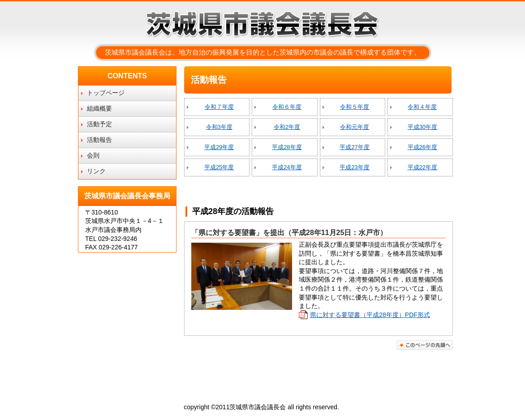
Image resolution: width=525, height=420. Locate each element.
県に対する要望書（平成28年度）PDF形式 (370, 315)
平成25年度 (219, 167)
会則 (93, 155)
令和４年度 (422, 107)
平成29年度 (219, 147)
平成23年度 (354, 167)
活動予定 (99, 124)
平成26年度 (422, 147)
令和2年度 (287, 127)
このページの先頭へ (425, 345)
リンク (96, 171)
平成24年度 (287, 167)
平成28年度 (287, 147)
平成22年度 (422, 167)
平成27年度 (354, 147)
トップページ (106, 93)
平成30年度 (422, 127)
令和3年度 (219, 127)
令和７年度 (219, 107)
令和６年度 (287, 107)
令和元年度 (355, 127)
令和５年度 (355, 107)
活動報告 (99, 140)
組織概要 (99, 108)
